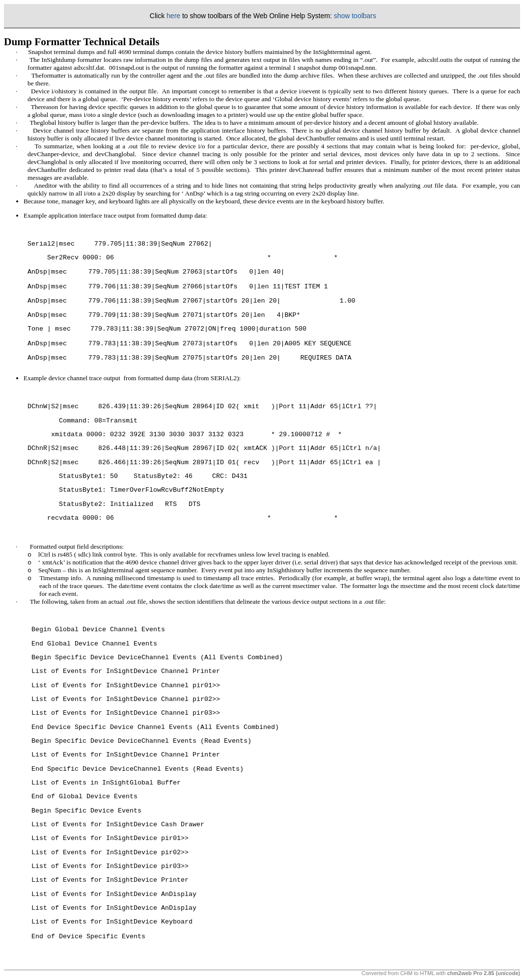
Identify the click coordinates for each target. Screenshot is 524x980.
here (173, 16)
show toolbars (355, 16)
